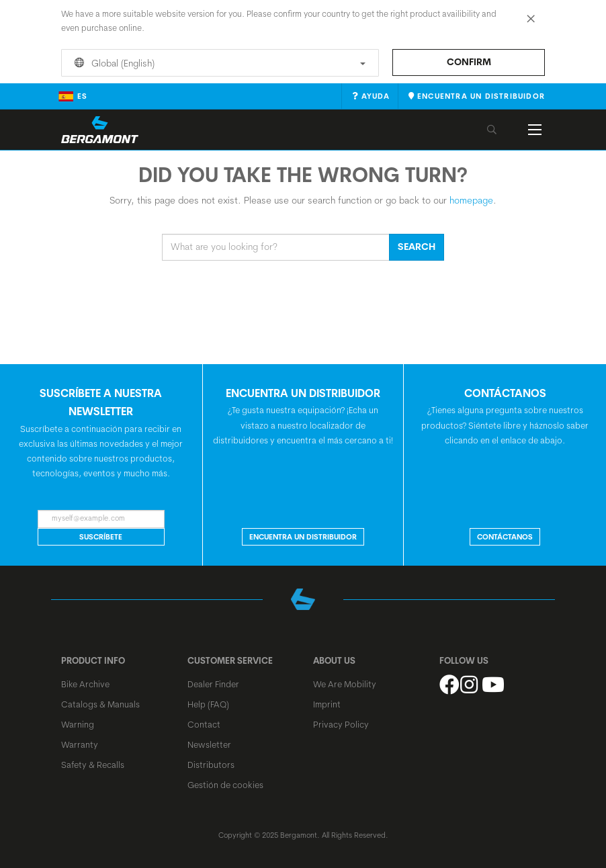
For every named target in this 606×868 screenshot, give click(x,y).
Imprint (327, 704)
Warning (78, 724)
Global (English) (218, 63)
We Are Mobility (345, 684)
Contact (204, 724)
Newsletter (209, 744)
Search (417, 247)
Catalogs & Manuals (100, 704)
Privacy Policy (341, 724)
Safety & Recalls (93, 765)
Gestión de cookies (225, 785)
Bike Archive (85, 684)
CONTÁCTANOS (505, 537)
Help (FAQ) (208, 704)
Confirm (469, 62)
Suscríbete (101, 537)
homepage (471, 200)
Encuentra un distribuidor (303, 537)
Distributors (211, 765)
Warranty (80, 744)
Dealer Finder (213, 684)
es (73, 96)
